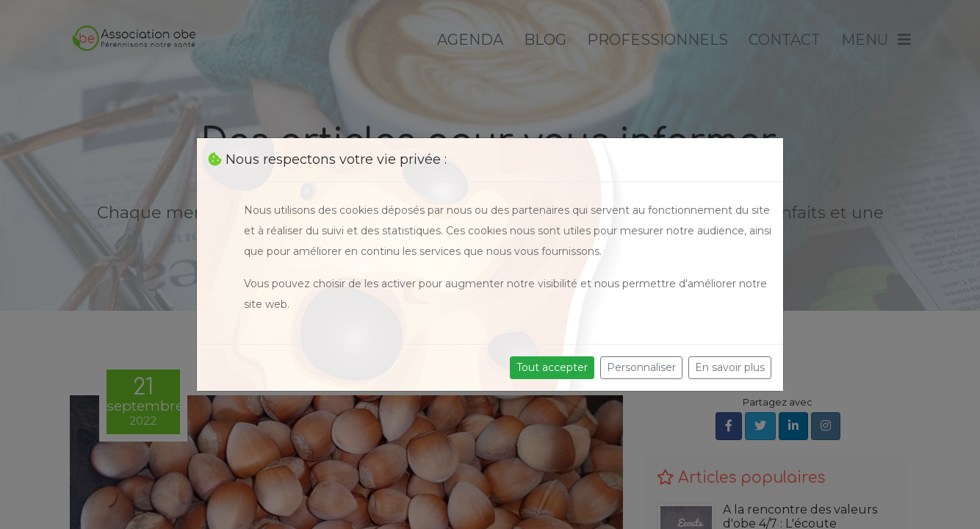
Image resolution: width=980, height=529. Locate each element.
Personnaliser (641, 367)
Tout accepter (552, 367)
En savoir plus (730, 367)
